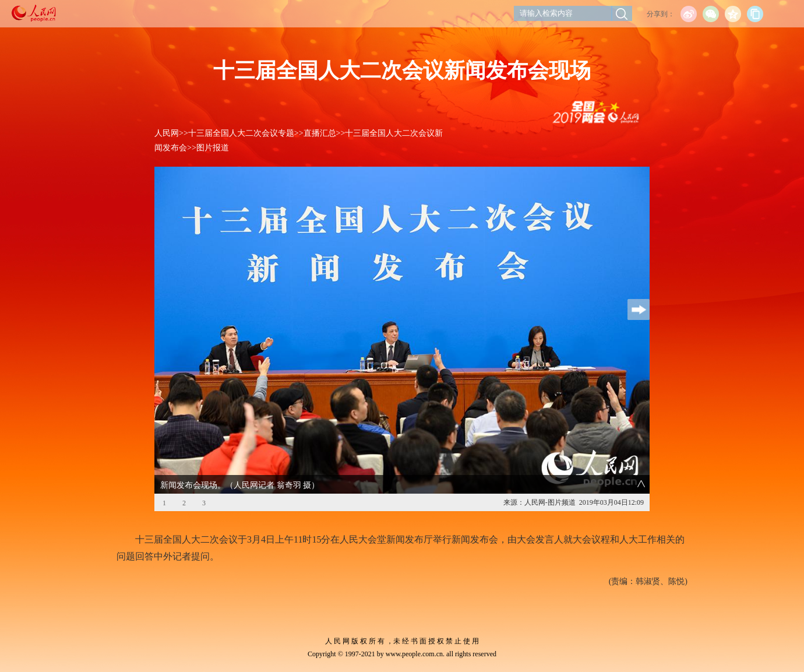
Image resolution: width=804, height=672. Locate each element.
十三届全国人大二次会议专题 (241, 133)
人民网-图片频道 (550, 502)
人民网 (167, 133)
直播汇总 (320, 133)
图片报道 (213, 148)
